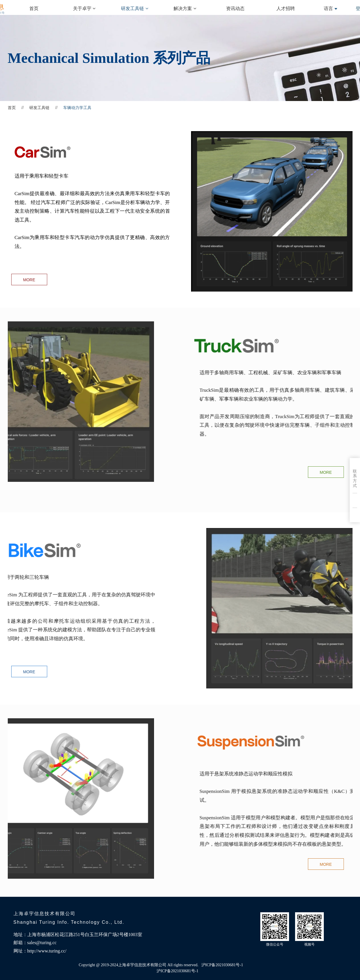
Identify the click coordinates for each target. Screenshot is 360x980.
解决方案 (185, 8)
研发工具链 (134, 8)
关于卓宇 (84, 8)
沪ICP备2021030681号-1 (177, 971)
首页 (34, 8)
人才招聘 (286, 8)
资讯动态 (235, 8)
